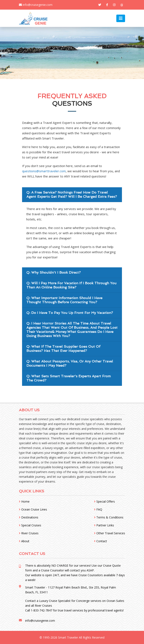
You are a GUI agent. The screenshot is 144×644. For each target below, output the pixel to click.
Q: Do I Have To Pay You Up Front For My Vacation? (70, 313)
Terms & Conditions (109, 517)
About (24, 541)
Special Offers (104, 501)
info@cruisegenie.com (36, 5)
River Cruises (29, 533)
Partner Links (104, 525)
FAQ (98, 509)
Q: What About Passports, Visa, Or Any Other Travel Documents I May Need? (70, 363)
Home (24, 501)
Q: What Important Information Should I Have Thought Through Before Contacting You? (64, 300)
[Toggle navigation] (121, 18)
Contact (101, 541)
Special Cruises (30, 525)
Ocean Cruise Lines (33, 509)
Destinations (29, 517)
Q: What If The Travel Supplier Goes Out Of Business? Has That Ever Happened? (63, 349)
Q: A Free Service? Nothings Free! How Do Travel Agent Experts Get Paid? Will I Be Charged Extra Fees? (72, 194)
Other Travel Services (110, 533)
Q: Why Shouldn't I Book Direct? (54, 272)
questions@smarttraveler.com (44, 171)
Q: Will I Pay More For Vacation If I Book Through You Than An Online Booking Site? (71, 285)
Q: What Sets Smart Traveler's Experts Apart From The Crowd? (69, 378)
